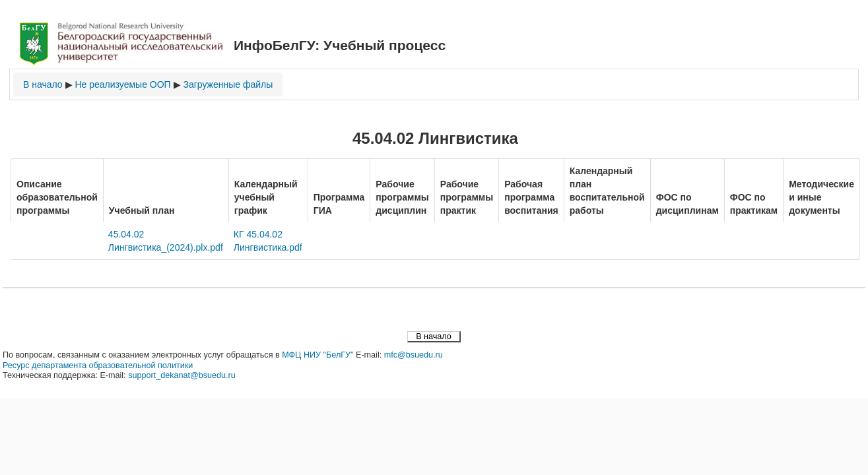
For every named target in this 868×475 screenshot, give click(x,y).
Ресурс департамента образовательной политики (98, 365)
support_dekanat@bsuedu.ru (182, 375)
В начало (43, 84)
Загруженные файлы (228, 84)
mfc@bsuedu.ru (414, 355)
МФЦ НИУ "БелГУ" (317, 355)
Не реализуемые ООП (122, 84)
